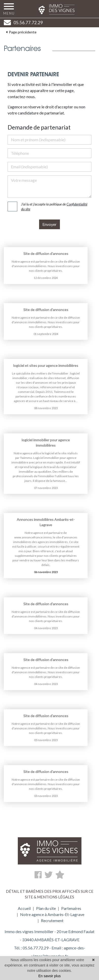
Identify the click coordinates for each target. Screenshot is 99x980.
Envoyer (49, 224)
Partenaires (71, 908)
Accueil (24, 908)
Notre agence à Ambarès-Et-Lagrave (52, 914)
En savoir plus (49, 976)
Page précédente (21, 30)
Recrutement (52, 920)
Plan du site (46, 908)
